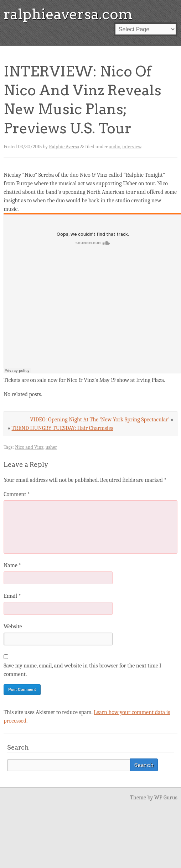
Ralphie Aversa (64, 147)
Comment (17, 494)
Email (12, 596)
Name (12, 565)
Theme (138, 798)
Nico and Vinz (29, 447)
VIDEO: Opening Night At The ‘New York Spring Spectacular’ (100, 420)
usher (51, 447)
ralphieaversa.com (68, 14)
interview (132, 147)
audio (114, 147)
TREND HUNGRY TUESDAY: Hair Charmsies (63, 428)
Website (13, 627)
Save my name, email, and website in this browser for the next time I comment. (82, 670)
